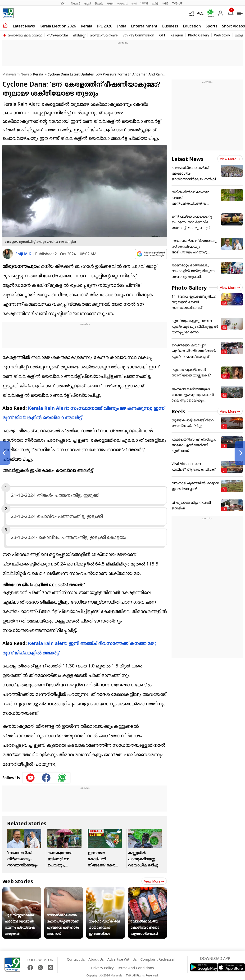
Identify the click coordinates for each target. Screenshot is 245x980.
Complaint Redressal (157, 959)
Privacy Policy (102, 968)
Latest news (24, 26)
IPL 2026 (105, 26)
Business (170, 26)
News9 (76, 3)
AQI (200, 13)
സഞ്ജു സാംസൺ (104, 35)
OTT (162, 35)
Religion (177, 35)
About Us (96, 959)
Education (192, 26)
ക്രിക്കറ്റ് (79, 35)
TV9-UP (177, 3)
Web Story (222, 35)
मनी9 (165, 3)
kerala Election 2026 (58, 26)
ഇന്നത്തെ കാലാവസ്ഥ (25, 35)
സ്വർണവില (57, 35)
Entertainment (144, 26)
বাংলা (134, 3)
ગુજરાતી (122, 3)
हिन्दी (64, 3)
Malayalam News (16, 74)
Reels (178, 411)
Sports (211, 26)
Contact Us (76, 959)
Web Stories (18, 881)
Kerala (86, 26)
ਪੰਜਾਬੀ (144, 3)
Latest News (188, 159)
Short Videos (233, 26)
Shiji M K (24, 254)
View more (154, 881)
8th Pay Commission (138, 35)
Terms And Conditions (135, 968)
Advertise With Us (122, 959)
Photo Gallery (199, 35)
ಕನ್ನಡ (88, 3)
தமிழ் (155, 3)
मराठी (110, 3)
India (122, 26)
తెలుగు (99, 3)
